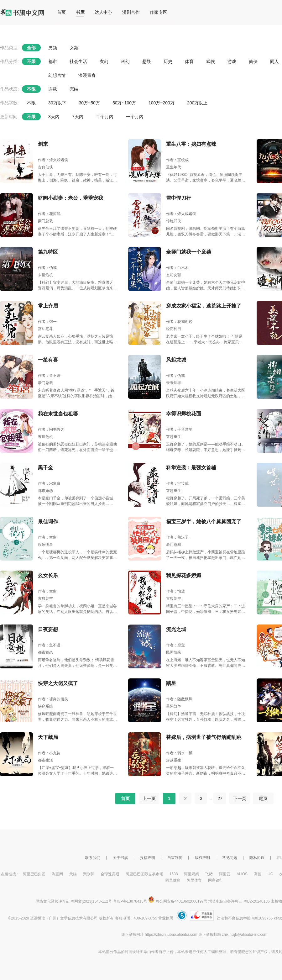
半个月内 (105, 117)
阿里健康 (173, 880)
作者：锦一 (47, 322)
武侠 (211, 61)
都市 (53, 61)
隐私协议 (257, 858)
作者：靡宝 (175, 645)
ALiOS (242, 874)
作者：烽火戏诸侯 (53, 160)
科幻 (125, 61)
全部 (31, 48)
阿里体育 (194, 880)
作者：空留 (47, 537)
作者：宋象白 (49, 483)
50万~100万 (124, 103)
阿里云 (225, 874)
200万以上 (197, 103)
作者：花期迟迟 (179, 322)
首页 (61, 12)
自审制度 (175, 858)
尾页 (263, 798)
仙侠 (253, 61)
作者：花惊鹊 (49, 214)
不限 (31, 61)
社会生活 (78, 61)
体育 (189, 61)
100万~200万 (162, 103)
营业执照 (166, 918)
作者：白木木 (177, 268)
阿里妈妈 (191, 874)
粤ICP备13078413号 (130, 901)
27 (220, 798)
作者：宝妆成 (177, 160)
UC (270, 874)
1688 (174, 874)
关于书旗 (120, 858)
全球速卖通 (110, 874)
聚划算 (89, 874)
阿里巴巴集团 (34, 874)
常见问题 (230, 858)
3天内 (54, 117)
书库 (80, 12)
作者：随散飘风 (179, 699)
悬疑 (147, 61)
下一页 (239, 798)
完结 (74, 89)
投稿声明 (148, 858)
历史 (168, 61)
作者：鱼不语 (49, 376)
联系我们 (93, 858)
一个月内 (135, 117)
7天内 (78, 117)
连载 (53, 89)
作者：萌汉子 (177, 537)
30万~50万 (89, 103)
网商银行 (216, 880)
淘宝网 (57, 874)
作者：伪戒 (47, 268)
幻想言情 (57, 75)
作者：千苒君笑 (179, 429)
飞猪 (209, 874)
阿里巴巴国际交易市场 (144, 874)
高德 (258, 874)
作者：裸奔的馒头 (53, 699)
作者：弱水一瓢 (179, 753)
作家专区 (159, 12)
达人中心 (103, 12)
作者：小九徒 (49, 753)
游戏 (232, 61)
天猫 (73, 874)
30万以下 (57, 103)
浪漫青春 (87, 75)
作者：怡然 (175, 591)
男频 (53, 48)
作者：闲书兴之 (51, 429)
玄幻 (104, 61)
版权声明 (202, 858)
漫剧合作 (131, 12)
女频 (74, 48)
